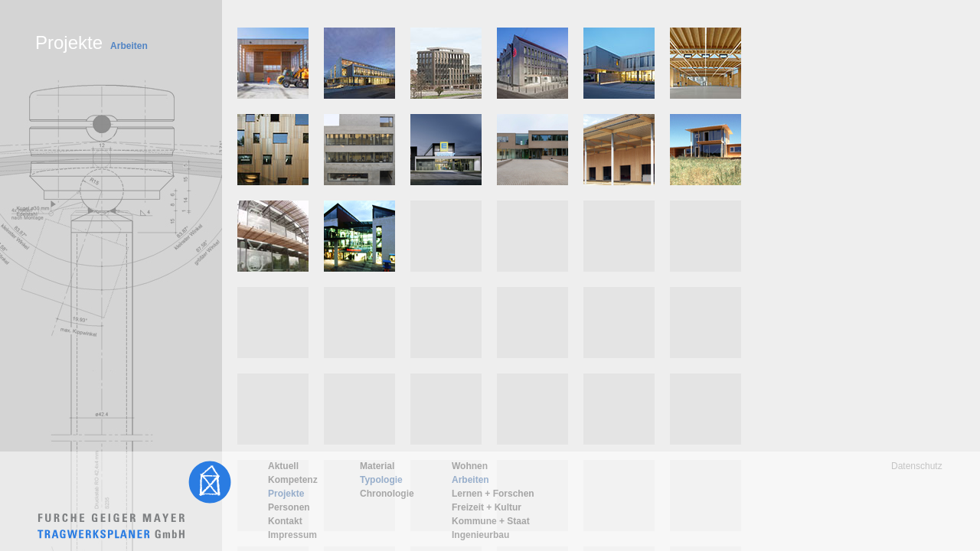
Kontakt (285, 521)
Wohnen (470, 466)
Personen (289, 507)
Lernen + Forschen (493, 494)
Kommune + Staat (491, 521)
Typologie (381, 480)
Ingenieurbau (480, 535)
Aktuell (283, 466)
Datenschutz (917, 466)
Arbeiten (470, 480)
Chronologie (387, 494)
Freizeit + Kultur (487, 507)
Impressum (292, 535)
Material (377, 466)
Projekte (286, 494)
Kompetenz (293, 480)
